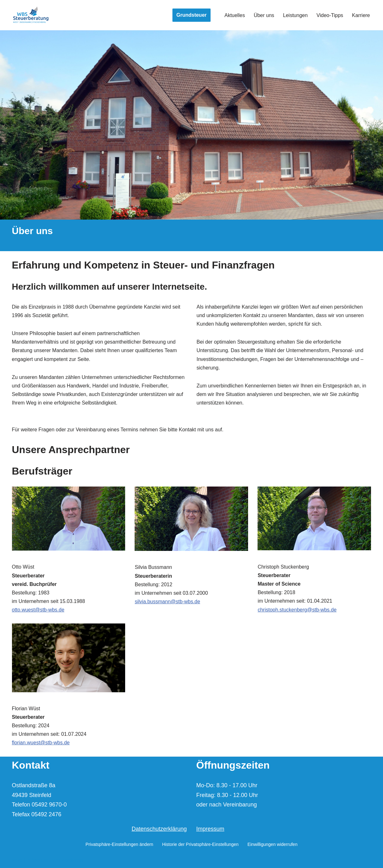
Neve (17, 860)
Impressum (210, 829)
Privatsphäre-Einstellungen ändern (119, 844)
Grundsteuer (191, 15)
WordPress (72, 860)
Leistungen (295, 15)
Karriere (361, 15)
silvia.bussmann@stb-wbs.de (167, 602)
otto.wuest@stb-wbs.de (38, 610)
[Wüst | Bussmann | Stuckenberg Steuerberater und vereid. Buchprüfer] (31, 15)
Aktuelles (235, 15)
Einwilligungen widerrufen (273, 844)
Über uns (264, 15)
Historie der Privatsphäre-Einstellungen (200, 844)
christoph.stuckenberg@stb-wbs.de (297, 610)
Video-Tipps (330, 15)
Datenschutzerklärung (159, 829)
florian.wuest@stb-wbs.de (41, 743)
